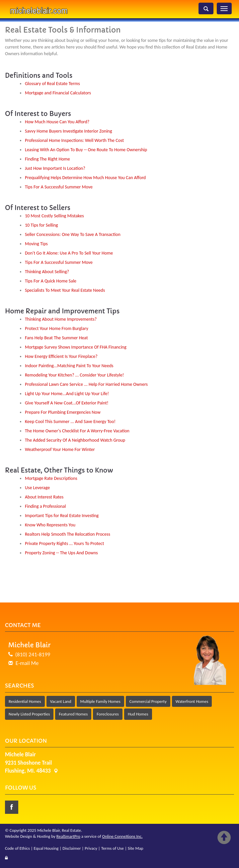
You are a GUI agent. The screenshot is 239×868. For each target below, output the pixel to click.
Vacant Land (61, 701)
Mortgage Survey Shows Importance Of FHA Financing (76, 347)
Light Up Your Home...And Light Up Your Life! (67, 394)
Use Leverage (37, 488)
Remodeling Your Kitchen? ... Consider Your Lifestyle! (74, 375)
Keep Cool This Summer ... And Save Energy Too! (70, 422)
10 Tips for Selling (41, 225)
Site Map (136, 848)
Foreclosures (108, 714)
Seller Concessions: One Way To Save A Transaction (73, 234)
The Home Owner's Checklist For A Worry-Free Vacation (77, 431)
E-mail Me (27, 663)
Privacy (91, 848)
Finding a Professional (45, 506)
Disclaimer (72, 848)
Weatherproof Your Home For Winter (60, 449)
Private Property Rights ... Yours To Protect (64, 543)
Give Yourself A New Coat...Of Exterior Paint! (67, 403)
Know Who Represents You (50, 525)
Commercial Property (148, 701)
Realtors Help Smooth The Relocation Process (68, 534)
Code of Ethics (17, 848)
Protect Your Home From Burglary (57, 328)
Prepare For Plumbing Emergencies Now (63, 412)
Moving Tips (36, 244)
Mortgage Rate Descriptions (51, 478)
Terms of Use (113, 848)
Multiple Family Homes (100, 701)
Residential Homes (25, 701)
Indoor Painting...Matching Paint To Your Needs (69, 366)
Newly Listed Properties (29, 714)
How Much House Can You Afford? (57, 122)
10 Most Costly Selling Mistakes (54, 216)
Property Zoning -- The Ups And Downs (61, 553)
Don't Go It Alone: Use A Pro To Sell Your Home (69, 253)
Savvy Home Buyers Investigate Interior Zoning (69, 131)
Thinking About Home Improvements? (61, 319)
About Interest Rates (44, 497)
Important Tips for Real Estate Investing (62, 516)
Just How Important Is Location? (55, 168)
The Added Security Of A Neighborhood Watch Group (75, 440)
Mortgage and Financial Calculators (58, 93)
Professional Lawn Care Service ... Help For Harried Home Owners (86, 384)
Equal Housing (46, 848)
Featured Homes (73, 714)
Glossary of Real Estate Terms (52, 84)
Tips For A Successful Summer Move (59, 187)
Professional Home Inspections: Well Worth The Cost (74, 140)
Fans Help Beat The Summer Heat (56, 338)
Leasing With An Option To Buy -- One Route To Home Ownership (86, 150)
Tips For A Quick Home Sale (51, 281)
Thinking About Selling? (47, 272)
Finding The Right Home (47, 159)
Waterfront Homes (192, 701)
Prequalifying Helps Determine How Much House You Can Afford (85, 178)
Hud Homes (138, 714)
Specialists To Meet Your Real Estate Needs (65, 290)
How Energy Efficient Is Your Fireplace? (61, 356)
